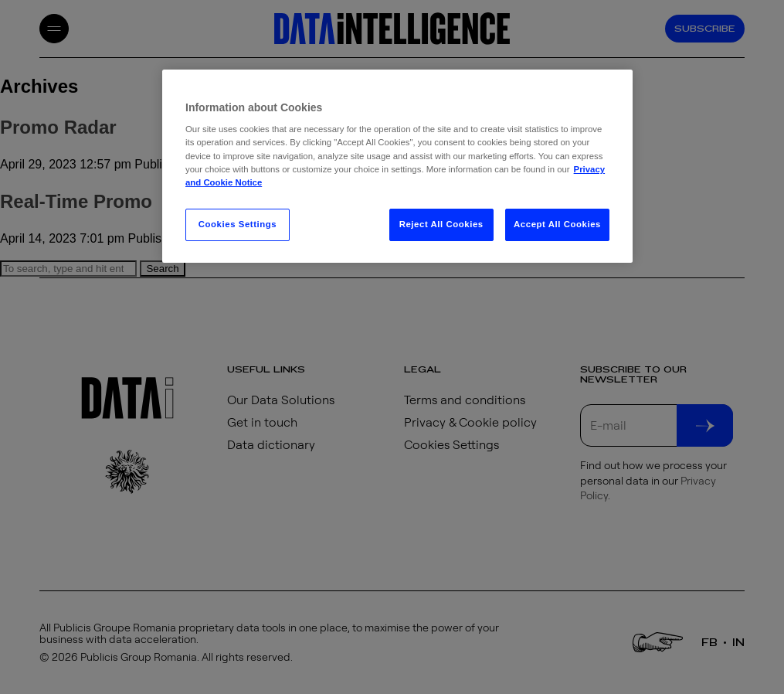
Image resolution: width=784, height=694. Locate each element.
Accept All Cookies (557, 224)
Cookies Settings (238, 224)
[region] (397, 166)
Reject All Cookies (441, 224)
